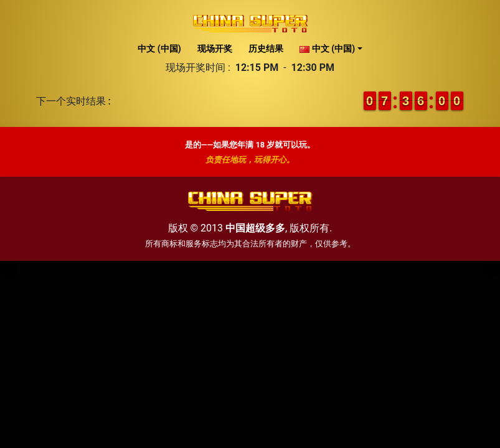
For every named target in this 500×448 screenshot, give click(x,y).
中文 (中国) (159, 49)
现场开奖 (215, 49)
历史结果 (266, 49)
